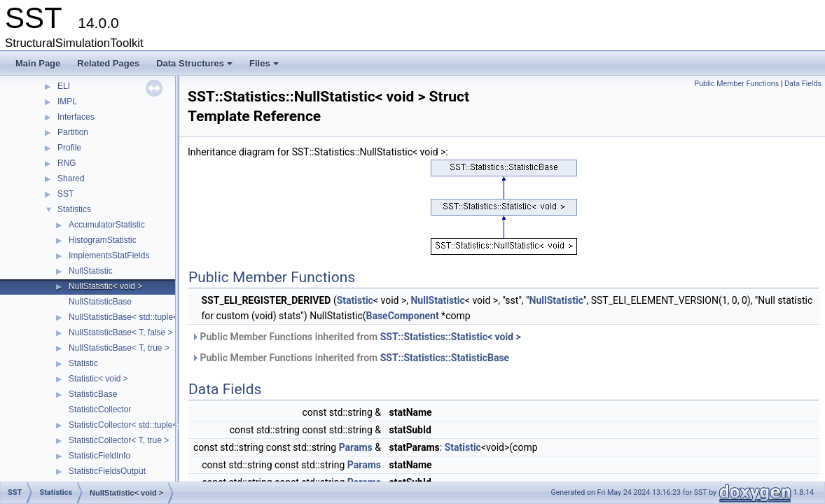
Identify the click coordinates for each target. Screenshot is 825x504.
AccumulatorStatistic (107, 225)
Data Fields (803, 84)
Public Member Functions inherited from (356, 337)
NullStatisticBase (100, 302)
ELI (64, 86)
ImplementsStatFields (109, 255)
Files (265, 67)
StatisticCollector (100, 409)
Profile (69, 148)
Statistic (83, 363)
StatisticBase (93, 394)
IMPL (67, 101)
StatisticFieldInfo (99, 456)
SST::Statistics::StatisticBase (445, 358)
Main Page (38, 63)
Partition (73, 132)
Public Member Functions (736, 84)
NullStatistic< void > (105, 286)
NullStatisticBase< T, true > (119, 348)
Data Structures (195, 67)
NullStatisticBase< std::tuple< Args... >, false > (155, 317)
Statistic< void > (98, 379)
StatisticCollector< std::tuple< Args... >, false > (154, 425)
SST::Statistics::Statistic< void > (451, 337)
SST (65, 194)
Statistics (74, 209)
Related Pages (108, 63)
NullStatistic (91, 271)
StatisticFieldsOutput (107, 471)
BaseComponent (403, 316)
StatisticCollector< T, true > (119, 440)
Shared (71, 178)
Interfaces (76, 117)
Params (356, 447)
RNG (67, 163)
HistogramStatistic (103, 240)
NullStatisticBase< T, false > (121, 332)
